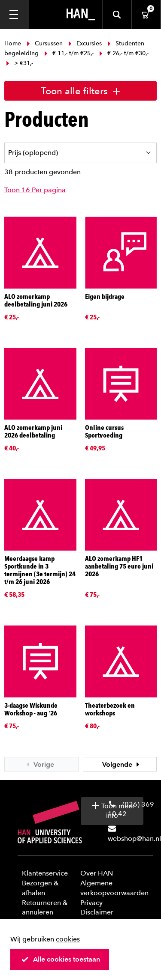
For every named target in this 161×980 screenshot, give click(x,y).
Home (14, 43)
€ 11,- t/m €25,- (69, 53)
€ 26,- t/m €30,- (123, 53)
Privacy (91, 903)
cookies (68, 939)
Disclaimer (97, 912)
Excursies (85, 43)
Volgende (122, 764)
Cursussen (45, 43)
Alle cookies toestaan (61, 959)
